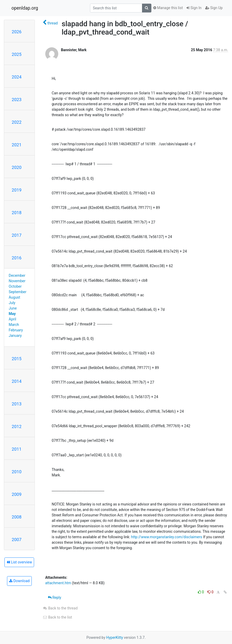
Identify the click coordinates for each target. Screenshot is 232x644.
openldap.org (25, 8)
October (15, 286)
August (15, 297)
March (14, 325)
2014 (17, 381)
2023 (17, 100)
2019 (17, 190)
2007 (17, 540)
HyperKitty (115, 638)
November (17, 281)
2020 (17, 167)
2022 (17, 122)
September (18, 292)
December (17, 275)
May (12, 314)
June (13, 308)
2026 (17, 32)
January (15, 336)
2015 (17, 359)
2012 (17, 426)
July (12, 303)
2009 (17, 494)
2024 (17, 77)
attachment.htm (58, 583)
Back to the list (57, 617)
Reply (54, 597)
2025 (17, 54)
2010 (17, 472)
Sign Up (214, 8)
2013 (17, 404)
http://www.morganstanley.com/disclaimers (167, 537)
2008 (17, 517)
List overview (19, 562)
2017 (17, 235)
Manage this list (168, 8)
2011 (17, 449)
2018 (17, 213)
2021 (17, 145)
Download (19, 581)
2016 (17, 258)
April (13, 319)
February (16, 330)
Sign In (194, 8)
